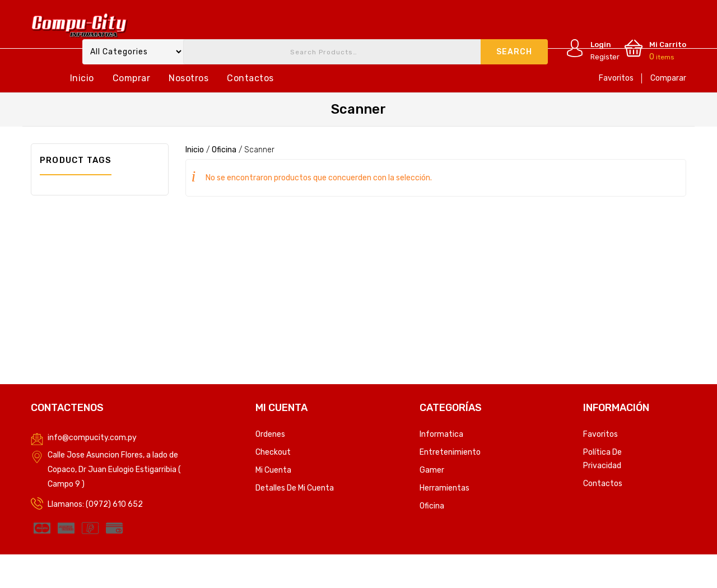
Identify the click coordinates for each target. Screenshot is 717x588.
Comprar (132, 78)
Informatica (441, 434)
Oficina (224, 150)
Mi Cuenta (273, 470)
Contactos (250, 78)
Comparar (668, 78)
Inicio (82, 78)
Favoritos (616, 78)
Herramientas (444, 488)
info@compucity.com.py (92, 438)
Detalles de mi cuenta (295, 488)
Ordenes (270, 434)
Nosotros (188, 78)
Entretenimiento (450, 452)
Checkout (273, 452)
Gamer (432, 470)
